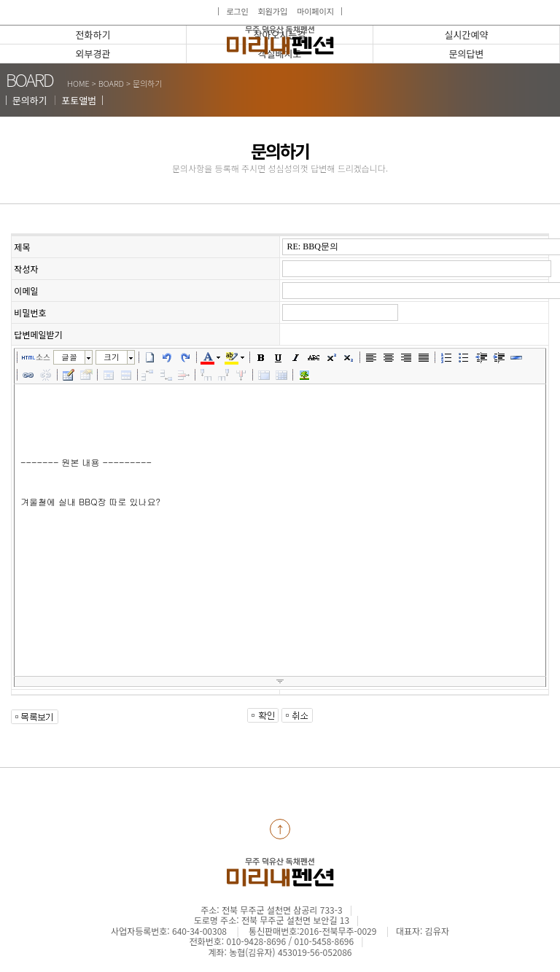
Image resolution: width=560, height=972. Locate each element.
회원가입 (273, 11)
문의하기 (30, 100)
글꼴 (69, 357)
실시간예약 (467, 35)
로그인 (237, 11)
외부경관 (93, 54)
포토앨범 (79, 100)
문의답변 (467, 54)
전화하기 (93, 35)
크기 (112, 357)
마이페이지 (315, 11)
